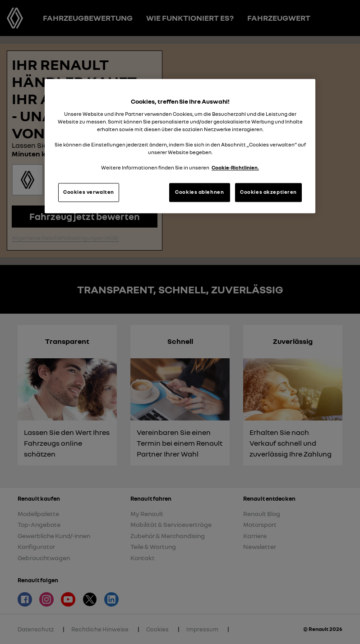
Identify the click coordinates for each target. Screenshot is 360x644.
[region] (180, 146)
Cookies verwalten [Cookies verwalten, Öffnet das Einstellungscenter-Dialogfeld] (89, 192)
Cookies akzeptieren (268, 192)
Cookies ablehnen (199, 192)
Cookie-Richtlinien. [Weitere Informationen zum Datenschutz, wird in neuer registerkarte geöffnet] (235, 168)
